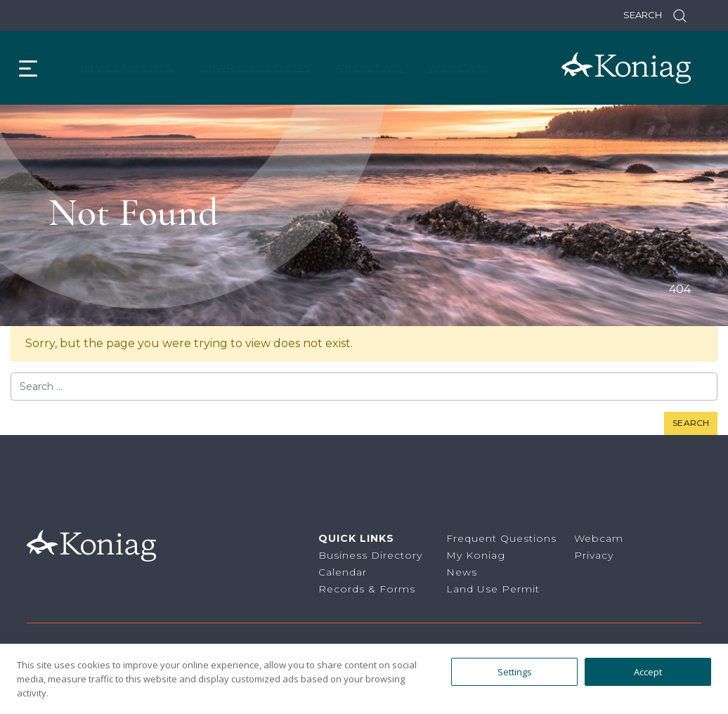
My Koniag (476, 555)
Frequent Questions (501, 538)
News (462, 572)
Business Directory (370, 555)
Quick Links (356, 538)
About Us (369, 67)
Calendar (343, 572)
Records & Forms (367, 589)
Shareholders (255, 67)
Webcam (459, 67)
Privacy (594, 555)
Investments (127, 67)
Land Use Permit (493, 589)
